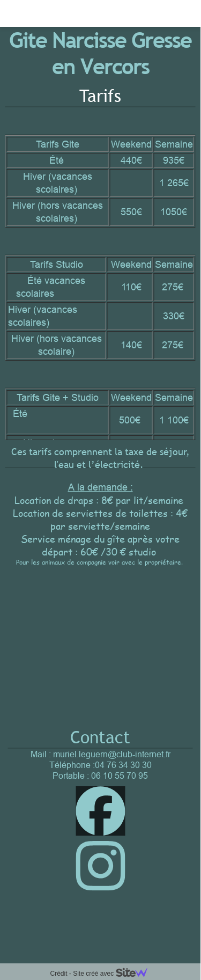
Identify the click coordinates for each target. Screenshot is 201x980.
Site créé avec (114, 974)
